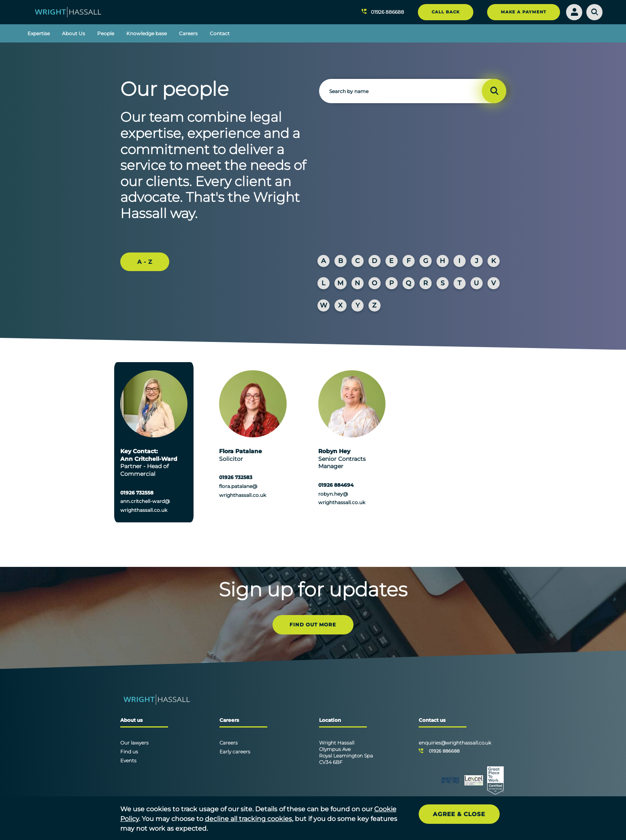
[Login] (574, 12)
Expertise (39, 33)
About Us (73, 33)
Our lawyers (134, 743)
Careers (188, 33)
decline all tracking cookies (248, 819)
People (106, 33)
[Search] (594, 12)
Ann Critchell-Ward (149, 459)
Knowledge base (147, 33)
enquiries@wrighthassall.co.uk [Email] (455, 743)
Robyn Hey (334, 451)
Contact (220, 33)
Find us (129, 752)
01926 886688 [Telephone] (444, 751)
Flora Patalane (241, 451)
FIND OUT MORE (313, 625)
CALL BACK (446, 12)
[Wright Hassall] (68, 12)
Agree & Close (459, 814)
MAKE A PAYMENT (524, 12)
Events (128, 760)
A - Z (145, 262)
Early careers (235, 752)
